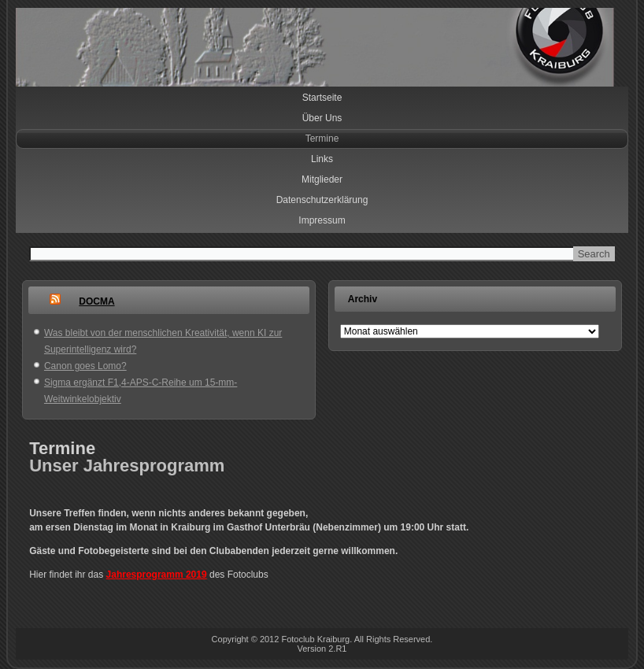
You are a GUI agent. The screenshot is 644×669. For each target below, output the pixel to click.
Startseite (322, 98)
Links (322, 159)
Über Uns (322, 118)
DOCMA (96, 301)
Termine (322, 139)
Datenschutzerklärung (322, 200)
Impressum (322, 220)
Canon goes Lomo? (85, 366)
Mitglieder (322, 179)
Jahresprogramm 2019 (157, 575)
